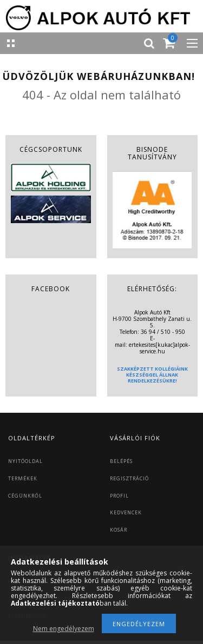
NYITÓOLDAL (25, 461)
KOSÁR (119, 530)
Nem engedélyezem (64, 629)
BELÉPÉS (121, 461)
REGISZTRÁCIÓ (129, 478)
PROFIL (119, 496)
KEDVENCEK (126, 512)
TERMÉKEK (23, 478)
